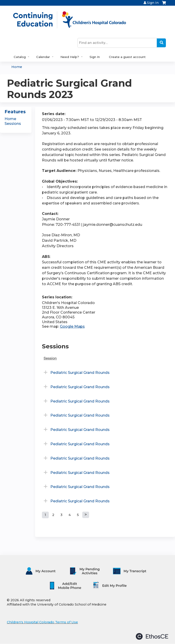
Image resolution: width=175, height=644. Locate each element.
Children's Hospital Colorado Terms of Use (42, 622)
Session (50, 358)
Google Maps (72, 326)
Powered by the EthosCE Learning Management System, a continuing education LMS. (152, 636)
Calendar (43, 57)
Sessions (13, 124)
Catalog (20, 57)
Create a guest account (127, 57)
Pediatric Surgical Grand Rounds (80, 373)
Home (17, 67)
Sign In (153, 3)
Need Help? (70, 57)
